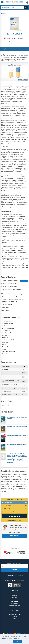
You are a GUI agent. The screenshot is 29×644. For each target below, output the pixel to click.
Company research (14, 606)
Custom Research (14, 608)
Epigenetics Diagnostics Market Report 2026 (16, 445)
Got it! (18, 641)
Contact (14, 616)
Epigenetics (5, 405)
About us (14, 593)
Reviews (14, 597)
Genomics (12, 405)
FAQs (14, 619)
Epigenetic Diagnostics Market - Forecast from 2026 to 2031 (17, 418)
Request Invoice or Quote (14, 520)
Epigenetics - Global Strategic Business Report (17, 426)
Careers (14, 595)
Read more (4, 492)
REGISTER (15, 570)
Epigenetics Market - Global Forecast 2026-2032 (17, 435)
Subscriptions (14, 610)
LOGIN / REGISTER (14, 621)
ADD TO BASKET (14, 516)
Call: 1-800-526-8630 (14, 532)
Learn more (16, 639)
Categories (14, 603)
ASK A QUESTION (14, 536)
